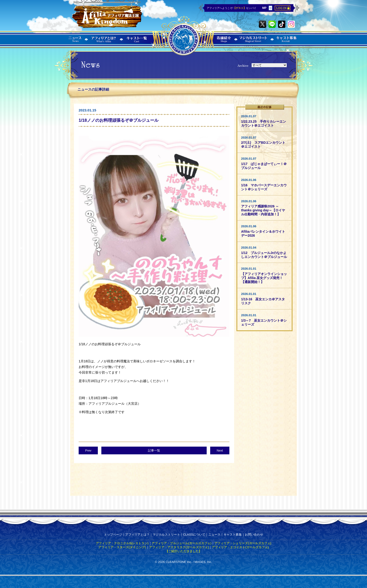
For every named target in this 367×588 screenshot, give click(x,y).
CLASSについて (194, 535)
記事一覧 (154, 450)
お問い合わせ (254, 535)
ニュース (214, 535)
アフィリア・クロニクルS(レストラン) (122, 543)
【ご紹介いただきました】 (183, 551)
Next (220, 450)
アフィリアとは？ (137, 535)
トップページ (113, 535)
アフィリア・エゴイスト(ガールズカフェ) (240, 547)
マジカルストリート (166, 535)
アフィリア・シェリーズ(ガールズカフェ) (243, 543)
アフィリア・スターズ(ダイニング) (122, 547)
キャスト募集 (233, 535)
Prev (88, 450)
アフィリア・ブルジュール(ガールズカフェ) (182, 543)
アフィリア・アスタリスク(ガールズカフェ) (179, 547)
